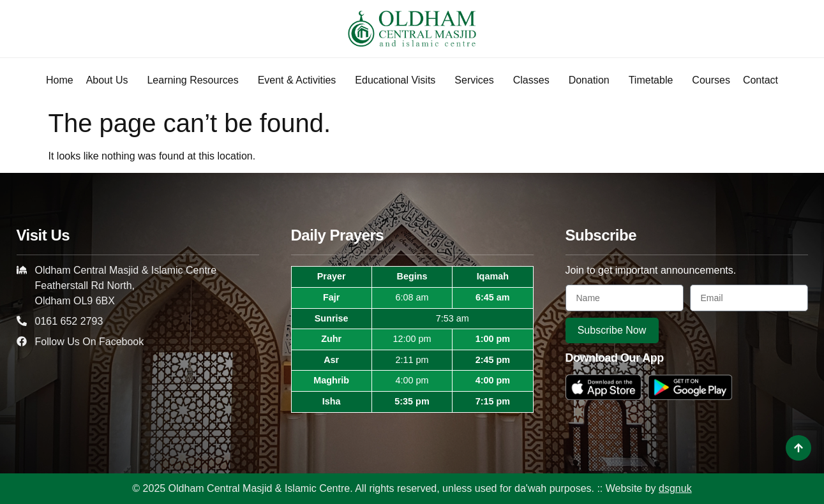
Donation (592, 80)
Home (60, 80)
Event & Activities (300, 80)
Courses (711, 80)
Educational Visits (398, 80)
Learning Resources (196, 80)
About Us (110, 80)
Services (477, 80)
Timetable (654, 80)
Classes (535, 80)
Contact (760, 80)
